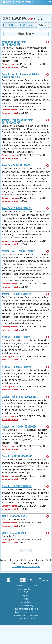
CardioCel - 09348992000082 (17, 457)
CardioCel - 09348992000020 (17, 486)
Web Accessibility (26, 605)
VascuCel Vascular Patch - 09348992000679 (15, 43)
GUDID (26, 9)
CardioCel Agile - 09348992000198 (20, 397)
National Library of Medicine (19, 2)
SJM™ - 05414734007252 (15, 516)
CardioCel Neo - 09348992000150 (19, 427)
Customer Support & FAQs (26, 586)
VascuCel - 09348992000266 (17, 367)
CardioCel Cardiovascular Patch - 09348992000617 (18, 121)
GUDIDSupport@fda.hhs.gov (26, 567)
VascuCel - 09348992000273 (16, 337)
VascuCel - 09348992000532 (17, 166)
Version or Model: (10, 67)
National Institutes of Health (26, 612)
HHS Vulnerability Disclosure (26, 609)
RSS (26, 592)
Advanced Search (26, 589)
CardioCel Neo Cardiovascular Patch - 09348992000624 (20, 76)
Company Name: (9, 64)
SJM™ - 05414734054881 (15, 533)
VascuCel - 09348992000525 (17, 208)
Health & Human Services (26, 619)
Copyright (26, 596)
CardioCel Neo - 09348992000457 (19, 251)
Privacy (26, 599)
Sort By (11, 25)
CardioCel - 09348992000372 (17, 294)
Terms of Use (26, 602)
